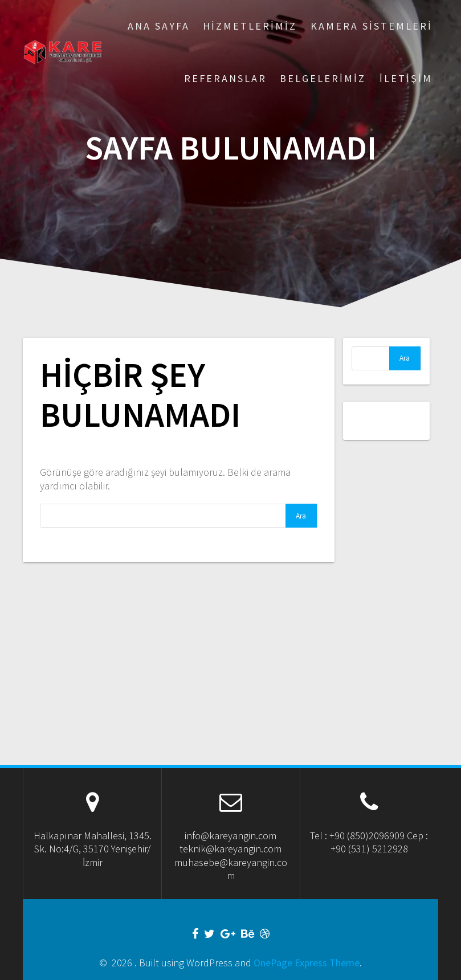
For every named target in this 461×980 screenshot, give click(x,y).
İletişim (406, 78)
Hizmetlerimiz (250, 26)
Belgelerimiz (323, 78)
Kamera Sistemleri (372, 26)
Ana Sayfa (159, 26)
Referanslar (225, 78)
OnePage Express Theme (307, 963)
